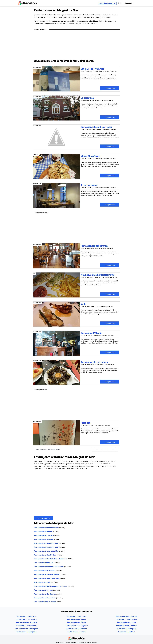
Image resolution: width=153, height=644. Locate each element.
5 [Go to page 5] (113, 450)
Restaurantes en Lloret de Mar (46, 543)
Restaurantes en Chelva (126, 622)
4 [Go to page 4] (109, 450)
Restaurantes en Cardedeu (44, 571)
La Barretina (87, 98)
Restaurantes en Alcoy (126, 632)
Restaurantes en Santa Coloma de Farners (50, 559)
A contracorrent (89, 185)
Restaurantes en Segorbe (27, 632)
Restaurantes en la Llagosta (77, 626)
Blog (120, 3)
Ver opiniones (110, 88)
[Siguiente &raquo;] (117, 450)
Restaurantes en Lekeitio (27, 619)
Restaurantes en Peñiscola (127, 616)
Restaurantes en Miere (76, 632)
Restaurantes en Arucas (77, 619)
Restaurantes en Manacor (77, 629)
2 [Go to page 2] (101, 450)
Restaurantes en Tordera (44, 535)
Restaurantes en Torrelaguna (27, 629)
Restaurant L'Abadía (91, 333)
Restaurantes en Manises (77, 616)
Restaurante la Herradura (94, 362)
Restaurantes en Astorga (27, 616)
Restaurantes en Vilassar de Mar (47, 574)
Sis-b (83, 304)
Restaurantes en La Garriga (45, 594)
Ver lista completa (43, 518)
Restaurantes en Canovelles (45, 602)
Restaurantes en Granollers (45, 598)
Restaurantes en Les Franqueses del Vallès (51, 586)
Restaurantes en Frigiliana (27, 622)
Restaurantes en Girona (43, 590)
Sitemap (95, 642)
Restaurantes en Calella (43, 539)
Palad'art (85, 423)
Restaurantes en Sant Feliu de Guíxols (49, 567)
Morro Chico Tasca (90, 156)
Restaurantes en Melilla (76, 622)
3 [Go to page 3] (105, 450)
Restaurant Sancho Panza (94, 246)
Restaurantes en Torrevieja (126, 619)
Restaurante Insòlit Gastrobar (96, 127)
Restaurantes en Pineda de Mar (46, 528)
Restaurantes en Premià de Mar (46, 578)
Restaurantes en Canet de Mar (46, 547)
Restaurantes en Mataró (44, 563)
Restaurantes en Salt (42, 582)
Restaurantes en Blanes (43, 532)
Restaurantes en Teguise (126, 629)
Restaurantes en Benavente (27, 626)
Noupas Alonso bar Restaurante (98, 275)
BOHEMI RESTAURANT (92, 69)
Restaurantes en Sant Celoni (45, 555)
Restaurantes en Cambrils (127, 626)
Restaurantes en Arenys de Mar (46, 551)
